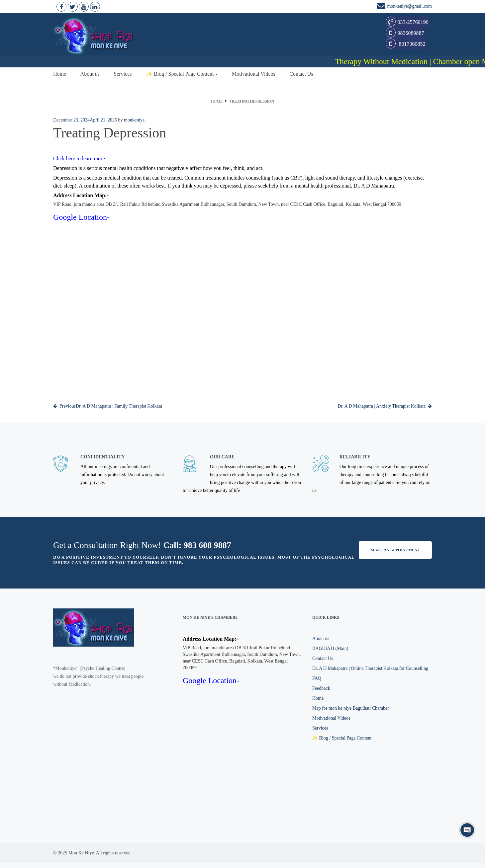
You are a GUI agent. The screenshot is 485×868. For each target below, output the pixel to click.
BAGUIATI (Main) (330, 648)
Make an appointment (395, 549)
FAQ (317, 678)
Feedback (321, 688)
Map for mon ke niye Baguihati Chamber (351, 708)
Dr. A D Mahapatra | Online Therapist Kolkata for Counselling (370, 668)
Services (123, 73)
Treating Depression (252, 101)
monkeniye (134, 119)
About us (90, 73)
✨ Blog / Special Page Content (180, 73)
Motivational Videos (254, 73)
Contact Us (301, 73)
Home (60, 73)
